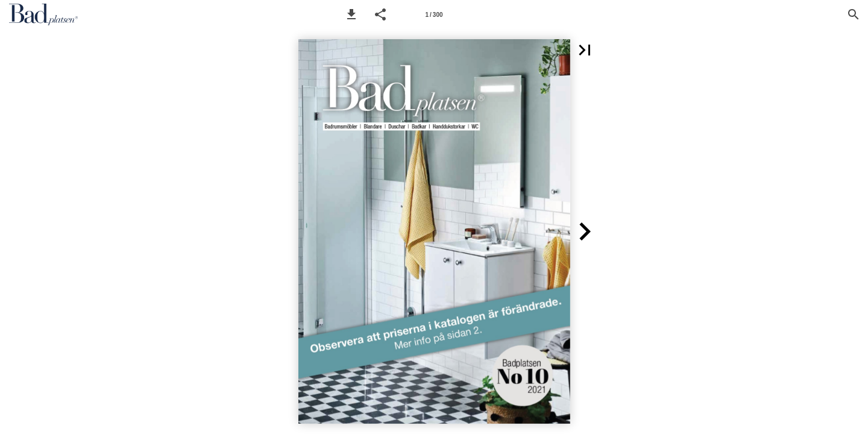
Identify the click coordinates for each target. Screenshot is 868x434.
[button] (351, 14)
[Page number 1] (434, 14)
